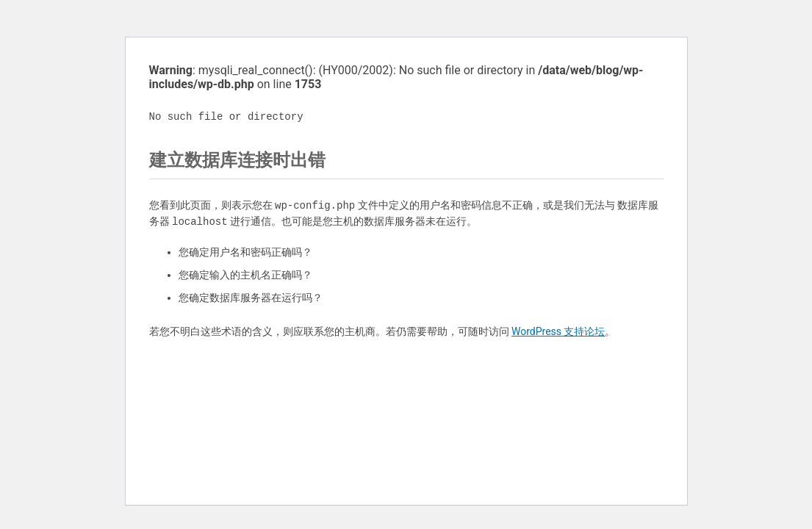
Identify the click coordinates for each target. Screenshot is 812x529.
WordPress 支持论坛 (558, 331)
